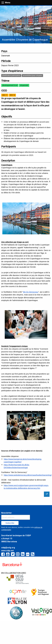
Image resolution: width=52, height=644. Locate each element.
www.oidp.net (7, 551)
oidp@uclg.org (8, 548)
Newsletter (7, 513)
